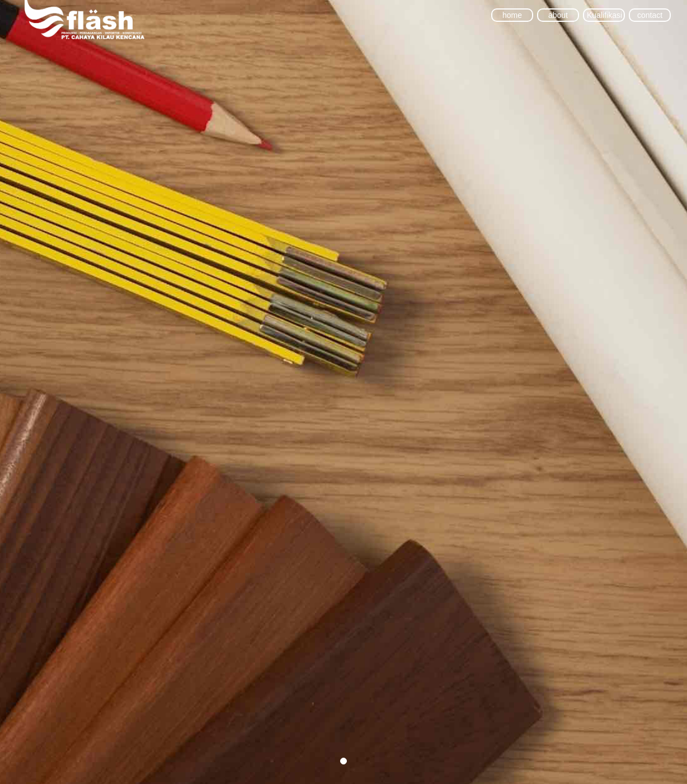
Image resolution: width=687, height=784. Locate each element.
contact (650, 15)
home (512, 15)
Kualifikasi (604, 15)
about (558, 15)
